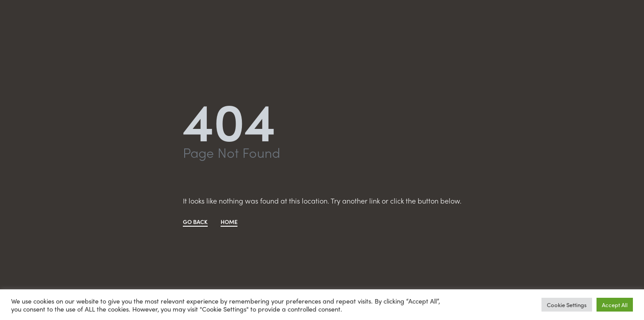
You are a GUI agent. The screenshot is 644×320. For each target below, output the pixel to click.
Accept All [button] (615, 305)
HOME (229, 222)
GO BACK (195, 222)
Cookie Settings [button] (567, 305)
